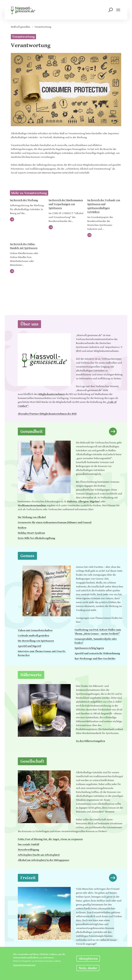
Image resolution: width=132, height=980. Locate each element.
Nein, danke (88, 968)
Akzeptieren (88, 959)
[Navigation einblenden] (118, 10)
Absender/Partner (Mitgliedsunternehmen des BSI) (47, 414)
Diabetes (72, 501)
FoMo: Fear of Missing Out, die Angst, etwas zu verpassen (50, 839)
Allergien (83, 501)
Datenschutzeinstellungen (24, 965)
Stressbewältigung (28, 850)
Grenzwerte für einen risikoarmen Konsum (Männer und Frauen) (55, 522)
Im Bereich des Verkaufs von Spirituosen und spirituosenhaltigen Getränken (104, 206)
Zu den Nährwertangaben (90, 741)
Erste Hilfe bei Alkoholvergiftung (36, 538)
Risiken (22, 528)
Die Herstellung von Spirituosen (36, 641)
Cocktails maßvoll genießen (33, 636)
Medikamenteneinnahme (32, 505)
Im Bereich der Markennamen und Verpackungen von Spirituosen (66, 204)
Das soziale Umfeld (28, 844)
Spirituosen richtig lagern (89, 648)
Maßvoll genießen (21, 27)
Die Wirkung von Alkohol (32, 517)
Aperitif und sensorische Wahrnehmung (97, 653)
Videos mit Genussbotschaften (35, 630)
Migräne (94, 501)
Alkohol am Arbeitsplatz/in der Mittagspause (44, 860)
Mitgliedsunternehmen (52, 394)
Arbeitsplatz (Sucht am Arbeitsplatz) (39, 855)
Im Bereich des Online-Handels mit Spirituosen (24, 246)
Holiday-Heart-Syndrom (31, 533)
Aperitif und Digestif (29, 646)
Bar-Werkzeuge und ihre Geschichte (95, 659)
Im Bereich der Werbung (24, 200)
